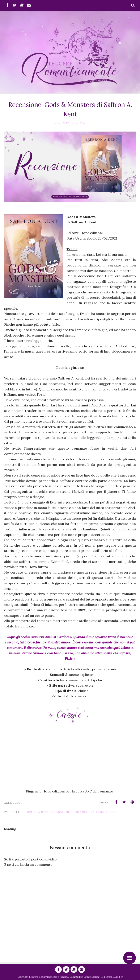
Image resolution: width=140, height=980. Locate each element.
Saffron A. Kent (104, 812)
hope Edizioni (36, 812)
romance (80, 812)
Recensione (60, 812)
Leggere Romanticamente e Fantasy (49, 977)
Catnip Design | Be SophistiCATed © (103, 977)
